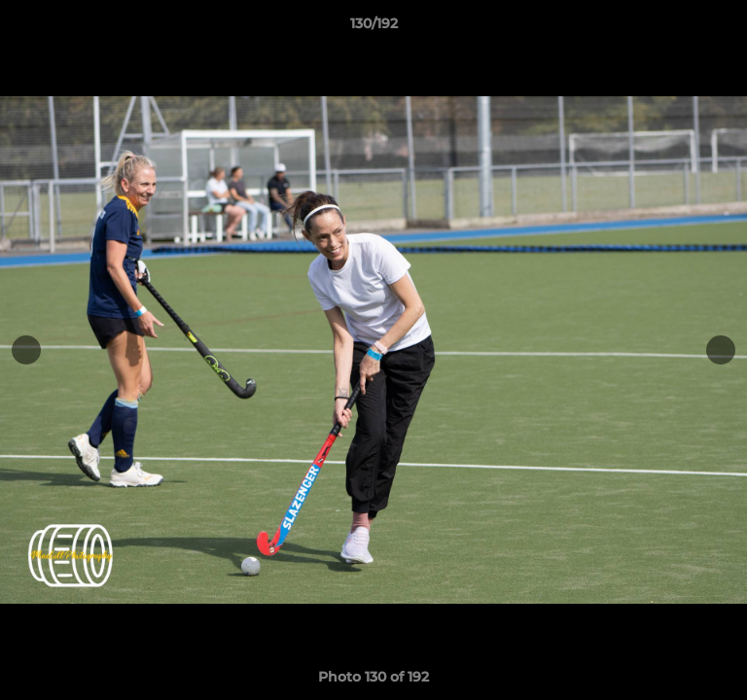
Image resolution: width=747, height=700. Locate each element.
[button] (724, 28)
